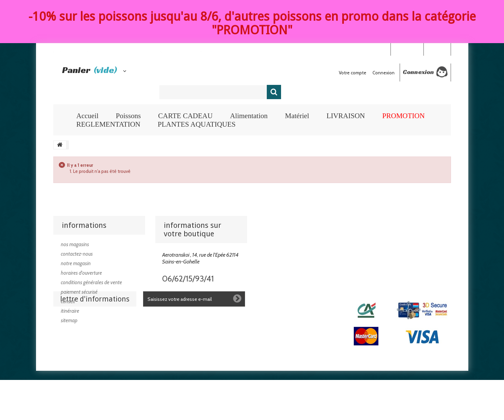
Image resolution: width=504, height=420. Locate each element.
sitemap (69, 321)
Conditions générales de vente (91, 282)
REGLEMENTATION (108, 124)
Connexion (437, 49)
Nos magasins (75, 244)
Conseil (68, 302)
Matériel (297, 116)
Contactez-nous (77, 254)
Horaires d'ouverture (81, 273)
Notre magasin (76, 263)
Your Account (407, 49)
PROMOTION (404, 116)
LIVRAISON (346, 116)
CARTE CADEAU (185, 116)
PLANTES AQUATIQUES (197, 124)
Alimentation (249, 116)
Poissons (128, 116)
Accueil (88, 116)
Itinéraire (70, 311)
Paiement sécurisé (79, 292)
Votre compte (353, 73)
